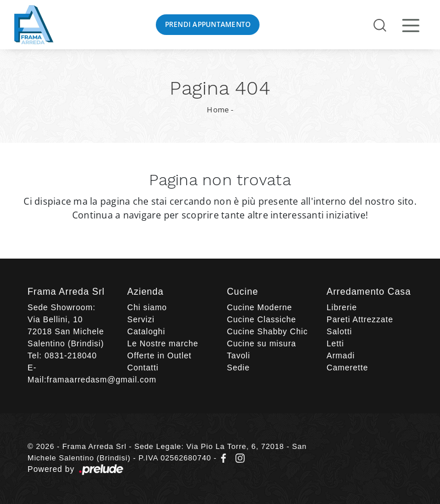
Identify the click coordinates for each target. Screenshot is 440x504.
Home (218, 110)
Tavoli (239, 355)
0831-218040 (71, 355)
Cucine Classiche (262, 319)
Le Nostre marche (163, 343)
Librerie (342, 307)
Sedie (238, 368)
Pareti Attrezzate (360, 319)
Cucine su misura (262, 343)
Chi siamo (147, 307)
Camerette (347, 368)
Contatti (143, 368)
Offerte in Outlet (159, 355)
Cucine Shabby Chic (267, 331)
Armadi (341, 355)
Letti (335, 343)
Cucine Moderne (260, 307)
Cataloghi (146, 331)
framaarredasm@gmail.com (102, 380)
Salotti (339, 331)
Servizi (141, 319)
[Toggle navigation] (411, 25)
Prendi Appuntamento (208, 24)
